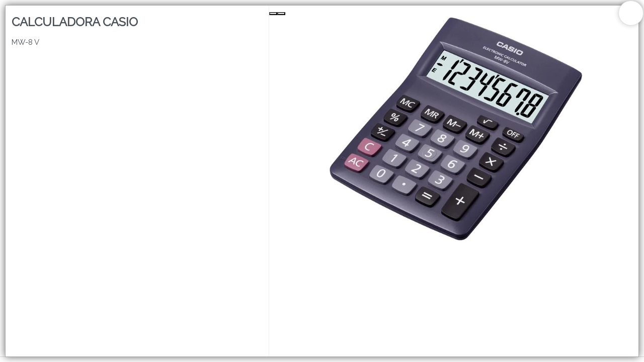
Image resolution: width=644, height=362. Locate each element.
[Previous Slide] (273, 14)
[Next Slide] (281, 14)
